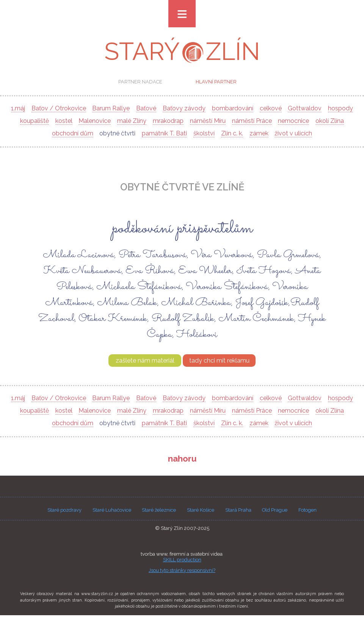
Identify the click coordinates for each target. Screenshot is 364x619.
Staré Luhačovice (112, 510)
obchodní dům (73, 133)
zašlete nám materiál (145, 361)
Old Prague (275, 510)
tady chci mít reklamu (219, 361)
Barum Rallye (111, 108)
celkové (271, 108)
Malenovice (95, 121)
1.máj (18, 108)
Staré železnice (159, 510)
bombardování (233, 108)
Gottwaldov (305, 108)
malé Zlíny (132, 121)
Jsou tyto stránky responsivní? (182, 570)
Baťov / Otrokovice (59, 108)
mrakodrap (168, 121)
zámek (259, 133)
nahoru (182, 459)
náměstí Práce (252, 121)
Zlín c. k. (232, 133)
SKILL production (182, 560)
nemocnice (293, 121)
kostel (64, 121)
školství (204, 133)
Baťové (146, 108)
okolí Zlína (330, 121)
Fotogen (308, 510)
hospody (340, 108)
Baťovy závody (184, 108)
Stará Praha (238, 510)
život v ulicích (293, 133)
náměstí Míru (208, 121)
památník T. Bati (164, 133)
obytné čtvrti (117, 133)
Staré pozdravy (64, 510)
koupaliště (35, 121)
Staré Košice (201, 510)
